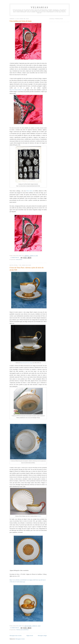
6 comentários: (15, 628)
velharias (40, 7)
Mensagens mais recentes (16, 636)
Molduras (19, 260)
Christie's (39, 516)
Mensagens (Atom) (20, 639)
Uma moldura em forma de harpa (21, 21)
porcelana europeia (22, 630)
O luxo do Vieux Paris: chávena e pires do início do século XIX (27, 269)
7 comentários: (15, 258)
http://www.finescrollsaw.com (17, 90)
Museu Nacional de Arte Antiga (26, 363)
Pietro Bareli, (30, 191)
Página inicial (30, 636)
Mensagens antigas (42, 636)
